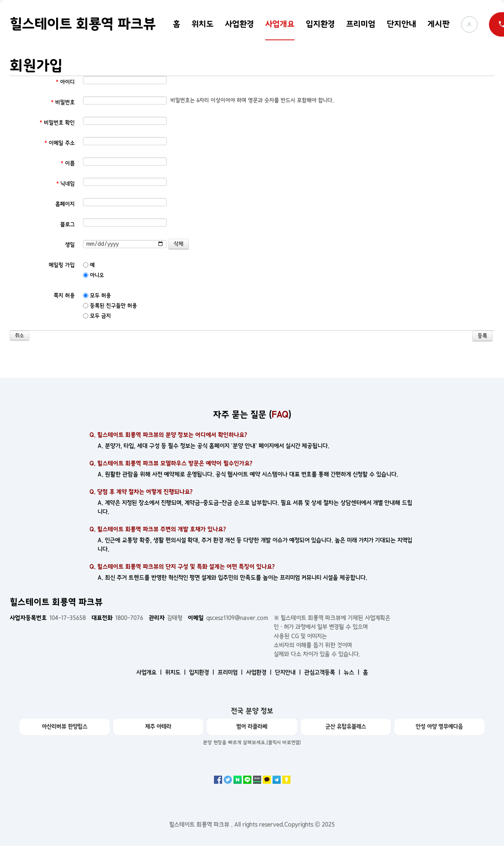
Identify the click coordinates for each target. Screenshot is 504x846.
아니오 (94, 275)
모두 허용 (97, 295)
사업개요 (280, 24)
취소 (20, 336)
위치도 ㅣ (176, 672)
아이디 (65, 82)
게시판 (439, 24)
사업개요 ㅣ (150, 672)
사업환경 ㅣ (260, 672)
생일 (70, 245)
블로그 (68, 224)
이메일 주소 (60, 143)
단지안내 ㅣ (289, 672)
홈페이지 (65, 204)
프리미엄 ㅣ (231, 672)
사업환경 (239, 24)
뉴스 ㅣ (352, 672)
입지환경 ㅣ (203, 672)
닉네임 (65, 184)
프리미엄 (361, 24)
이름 (68, 163)
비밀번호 (63, 102)
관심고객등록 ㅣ (323, 672)
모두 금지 (97, 316)
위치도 (203, 24)
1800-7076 (117, 618)
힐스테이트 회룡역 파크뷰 (83, 24)
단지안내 (401, 24)
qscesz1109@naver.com (228, 618)
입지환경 (320, 24)
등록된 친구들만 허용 (110, 306)
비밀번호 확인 (57, 123)
